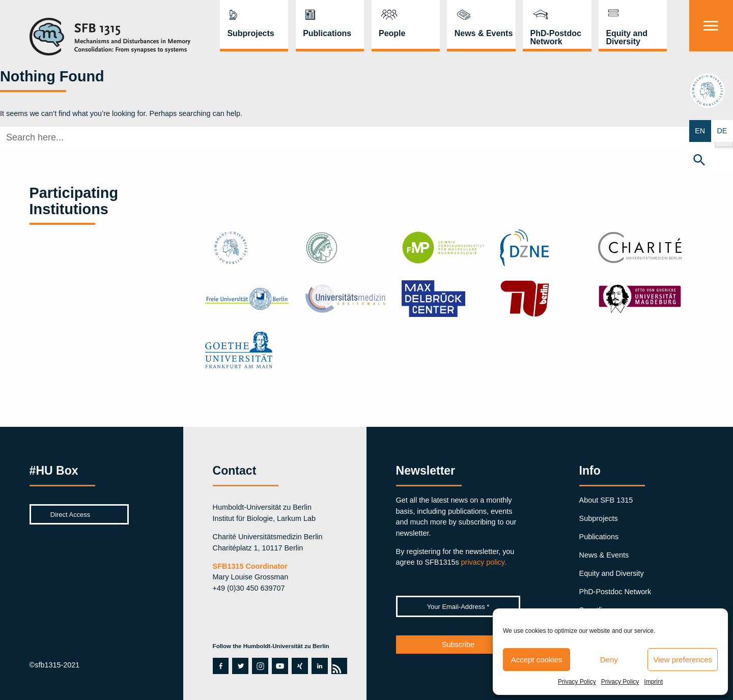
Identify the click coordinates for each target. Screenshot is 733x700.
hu (711, 91)
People (392, 33)
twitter (240, 666)
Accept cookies (537, 660)
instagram (260, 666)
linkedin (319, 666)
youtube (277, 666)
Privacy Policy (577, 682)
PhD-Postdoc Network (556, 37)
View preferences (683, 660)
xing (299, 666)
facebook (218, 666)
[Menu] (711, 26)
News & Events (484, 33)
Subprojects (250, 33)
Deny (609, 660)
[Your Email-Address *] (458, 606)
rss (336, 666)
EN (700, 131)
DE (722, 131)
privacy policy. (484, 562)
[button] (711, 161)
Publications (327, 33)
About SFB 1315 (606, 500)
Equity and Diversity (627, 37)
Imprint (653, 682)
